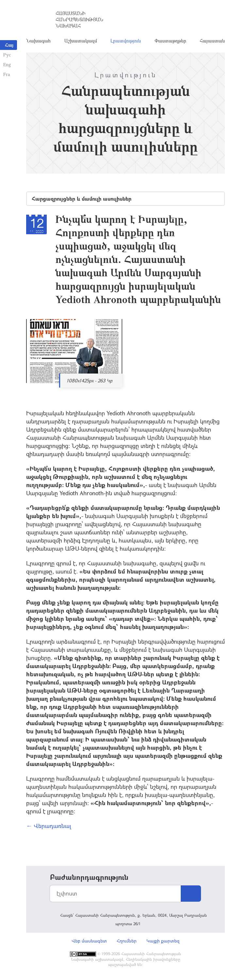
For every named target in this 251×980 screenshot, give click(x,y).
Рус (7, 55)
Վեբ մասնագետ (89, 941)
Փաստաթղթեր (170, 41)
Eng (7, 64)
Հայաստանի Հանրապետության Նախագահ (79, 19)
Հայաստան (212, 41)
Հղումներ (127, 941)
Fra (7, 74)
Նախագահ (38, 41)
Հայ (9, 45)
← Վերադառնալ (49, 826)
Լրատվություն (126, 41)
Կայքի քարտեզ (163, 941)
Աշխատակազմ (81, 41)
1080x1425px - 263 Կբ (90, 381)
